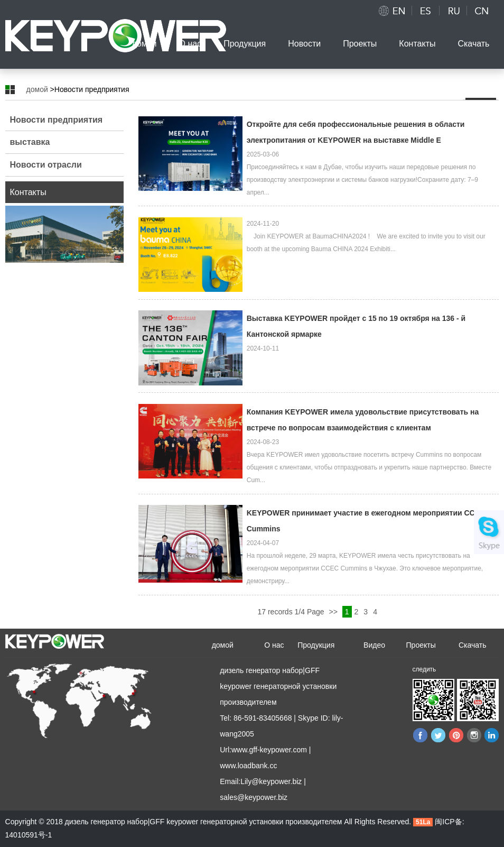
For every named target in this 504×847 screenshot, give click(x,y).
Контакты (417, 44)
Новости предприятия (57, 120)
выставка (30, 142)
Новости (304, 44)
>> (334, 612)
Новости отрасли (46, 165)
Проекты (360, 44)
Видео (374, 645)
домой (144, 44)
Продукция (245, 44)
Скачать (473, 44)
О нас (190, 44)
